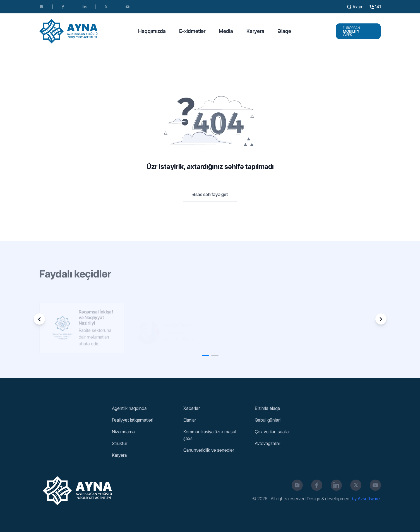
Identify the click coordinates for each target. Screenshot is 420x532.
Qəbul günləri (268, 420)
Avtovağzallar (267, 443)
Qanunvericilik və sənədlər (209, 450)
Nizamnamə (123, 432)
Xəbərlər (192, 408)
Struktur (120, 443)
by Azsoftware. (366, 499)
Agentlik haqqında (129, 408)
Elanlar (190, 420)
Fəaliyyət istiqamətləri (133, 420)
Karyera (255, 31)
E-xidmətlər (192, 31)
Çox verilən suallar (272, 432)
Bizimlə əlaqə (267, 408)
